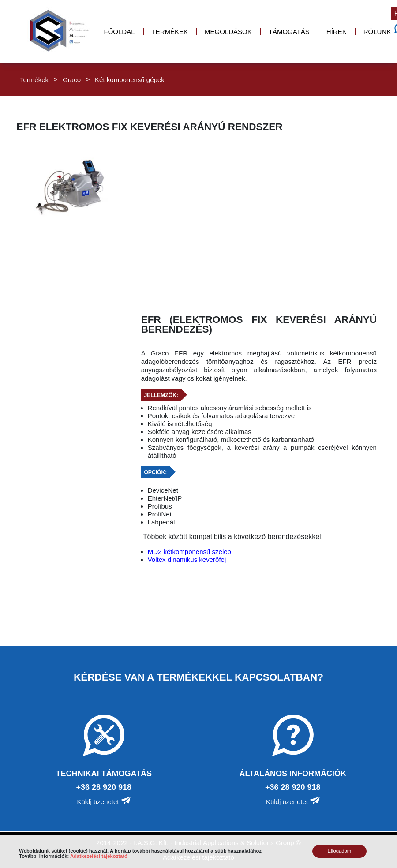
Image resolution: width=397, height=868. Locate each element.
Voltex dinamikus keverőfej (187, 559)
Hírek (337, 32)
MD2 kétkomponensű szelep (189, 552)
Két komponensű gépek (130, 79)
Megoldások (228, 32)
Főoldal (120, 32)
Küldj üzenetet (104, 802)
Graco (72, 79)
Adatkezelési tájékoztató (99, 856)
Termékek (170, 32)
